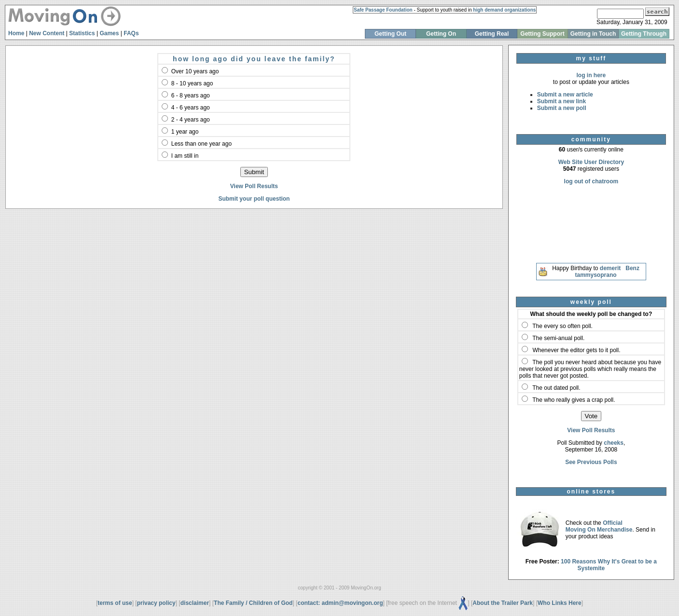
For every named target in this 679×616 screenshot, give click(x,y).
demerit (610, 268)
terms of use (115, 603)
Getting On (441, 34)
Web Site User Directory (591, 162)
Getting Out (390, 34)
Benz (632, 268)
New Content (47, 33)
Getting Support (542, 34)
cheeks (614, 443)
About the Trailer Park (503, 603)
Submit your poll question (254, 199)
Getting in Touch (593, 34)
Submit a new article (565, 95)
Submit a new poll (562, 108)
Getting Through (644, 34)
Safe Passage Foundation (383, 10)
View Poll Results (254, 186)
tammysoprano (596, 275)
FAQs (131, 33)
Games (109, 33)
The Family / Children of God (253, 603)
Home (16, 33)
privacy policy (156, 603)
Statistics (82, 33)
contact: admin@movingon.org (340, 603)
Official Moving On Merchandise (599, 526)
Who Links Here (560, 603)
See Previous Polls (591, 462)
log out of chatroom (591, 181)
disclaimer (195, 603)
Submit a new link (561, 101)
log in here (591, 75)
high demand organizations (504, 10)
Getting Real (492, 34)
